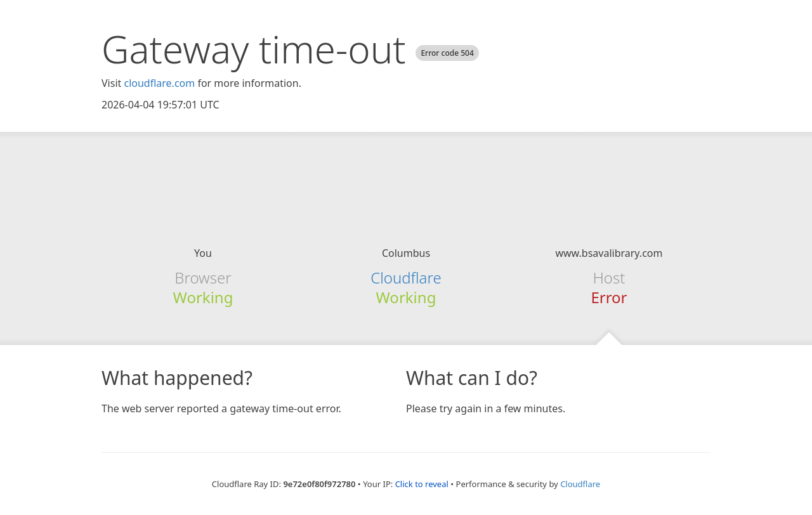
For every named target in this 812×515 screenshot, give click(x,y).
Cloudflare (406, 277)
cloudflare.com (159, 83)
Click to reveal (422, 484)
